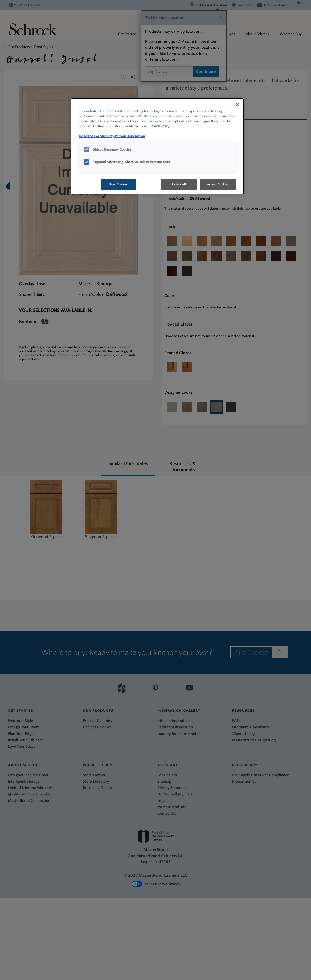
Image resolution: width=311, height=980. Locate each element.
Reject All (179, 184)
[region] (157, 146)
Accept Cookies (218, 184)
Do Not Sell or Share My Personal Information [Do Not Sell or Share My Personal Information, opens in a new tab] (112, 136)
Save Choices (118, 184)
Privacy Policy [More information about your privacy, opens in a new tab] (159, 126)
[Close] (238, 104)
